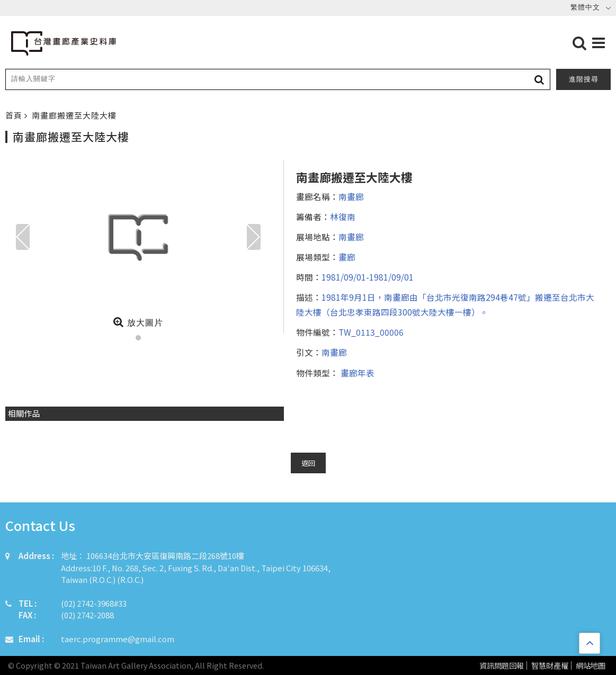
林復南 (343, 217)
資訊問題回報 (502, 666)
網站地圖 (591, 666)
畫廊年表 (356, 373)
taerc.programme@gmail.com (118, 639)
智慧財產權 (550, 666)
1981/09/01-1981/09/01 (368, 277)
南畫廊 (351, 196)
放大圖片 (138, 322)
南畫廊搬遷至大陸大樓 (74, 115)
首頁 (15, 115)
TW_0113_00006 (371, 332)
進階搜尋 (584, 79)
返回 (308, 463)
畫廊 (347, 257)
